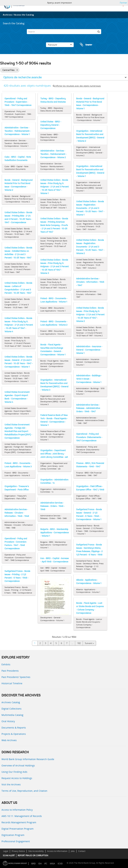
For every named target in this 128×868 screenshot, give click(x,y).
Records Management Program (19, 822)
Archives (7, 15)
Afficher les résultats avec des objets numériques (77, 86)
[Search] (64, 32)
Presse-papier (86, 45)
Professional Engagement (16, 841)
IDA (40, 864)
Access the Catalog (24, 15)
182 (79, 643)
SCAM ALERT (9, 855)
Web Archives (9, 740)
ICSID (60, 864)
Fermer (123, 3)
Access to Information (57, 851)
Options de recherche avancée (22, 77)
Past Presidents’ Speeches (16, 677)
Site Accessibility (36, 851)
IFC (46, 864)
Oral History (8, 721)
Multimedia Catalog (12, 715)
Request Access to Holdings (17, 778)
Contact (82, 851)
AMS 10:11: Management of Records (22, 816)
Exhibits (6, 664)
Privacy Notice (18, 851)
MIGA (52, 864)
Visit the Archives (11, 784)
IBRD (33, 864)
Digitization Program (13, 835)
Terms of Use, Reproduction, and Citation (24, 791)
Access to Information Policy (17, 810)
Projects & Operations (14, 734)
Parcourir (60, 45)
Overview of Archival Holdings (18, 765)
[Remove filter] (17, 70)
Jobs (73, 851)
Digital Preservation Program (17, 829)
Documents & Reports (14, 728)
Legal (6, 851)
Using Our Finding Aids (14, 772)
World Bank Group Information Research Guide (28, 759)
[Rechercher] (99, 32)
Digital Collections (11, 709)
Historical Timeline (12, 683)
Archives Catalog (11, 702)
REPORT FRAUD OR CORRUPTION (33, 855)
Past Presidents (10, 671)
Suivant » (89, 643)
